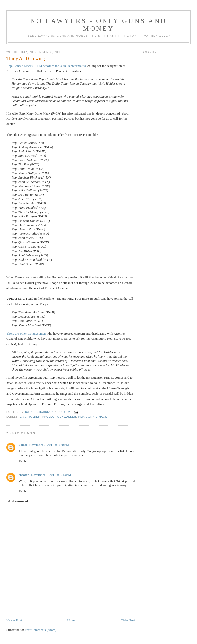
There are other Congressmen (26, 333)
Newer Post (14, 620)
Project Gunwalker (59, 417)
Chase (23, 445)
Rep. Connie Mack (93, 417)
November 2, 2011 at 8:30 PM (49, 445)
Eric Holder (30, 417)
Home (71, 620)
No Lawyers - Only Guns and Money (98, 25)
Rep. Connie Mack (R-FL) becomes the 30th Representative (47, 66)
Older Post (128, 620)
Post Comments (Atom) (41, 630)
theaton (24, 475)
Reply (23, 461)
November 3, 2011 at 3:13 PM (51, 475)
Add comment (18, 501)
